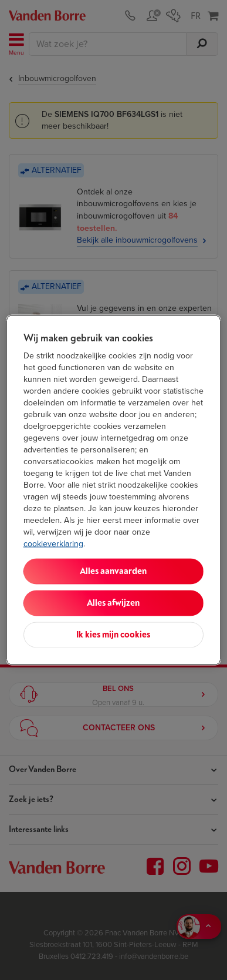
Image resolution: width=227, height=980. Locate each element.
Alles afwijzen (113, 603)
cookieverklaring (53, 544)
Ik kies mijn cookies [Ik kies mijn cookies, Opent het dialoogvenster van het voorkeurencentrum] (113, 635)
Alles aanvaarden (113, 571)
